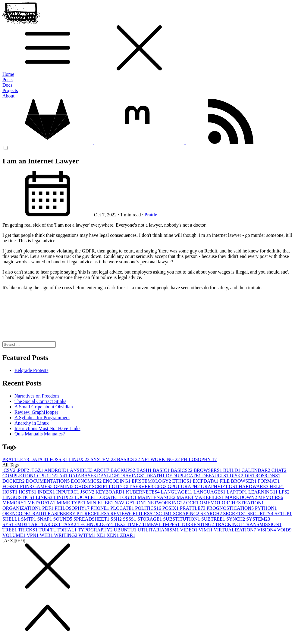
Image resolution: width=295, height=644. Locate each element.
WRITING (66, 535)
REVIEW (121, 514)
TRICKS (28, 530)
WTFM (87, 535)
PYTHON (266, 508)
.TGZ (37, 470)
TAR (35, 524)
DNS (274, 476)
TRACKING (229, 524)
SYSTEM (104, 459)
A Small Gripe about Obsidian (44, 407)
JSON (88, 492)
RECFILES (97, 514)
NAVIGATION (131, 503)
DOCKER (14, 481)
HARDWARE (254, 486)
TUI (44, 530)
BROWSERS (208, 470)
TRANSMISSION (262, 524)
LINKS (45, 497)
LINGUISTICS (19, 497)
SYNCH (236, 519)
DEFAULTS (216, 476)
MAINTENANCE (157, 497)
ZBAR (128, 535)
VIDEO (189, 530)
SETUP (283, 514)
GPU (174, 486)
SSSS (130, 519)
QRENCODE (17, 514)
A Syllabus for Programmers (42, 418)
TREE (10, 530)
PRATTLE (16, 459)
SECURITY (261, 514)
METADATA (42, 503)
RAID (40, 514)
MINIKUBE (101, 503)
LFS (284, 492)
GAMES (43, 486)
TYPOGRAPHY (96, 530)
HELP (277, 486)
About (8, 96)
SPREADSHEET (92, 519)
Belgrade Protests (31, 370)
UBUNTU (126, 530)
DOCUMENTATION (48, 481)
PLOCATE (123, 508)
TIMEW (152, 524)
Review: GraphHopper (36, 412)
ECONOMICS (87, 481)
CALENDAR (257, 470)
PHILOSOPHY (199, 459)
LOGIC (129, 497)
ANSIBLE (82, 470)
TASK (70, 524)
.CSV (9, 470)
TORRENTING (198, 524)
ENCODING (117, 481)
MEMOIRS (271, 497)
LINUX (80, 459)
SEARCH (212, 514)
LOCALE (86, 497)
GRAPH (191, 486)
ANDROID (57, 470)
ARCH (102, 470)
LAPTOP (237, 492)
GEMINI (64, 486)
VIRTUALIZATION (235, 530)
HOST (11, 492)
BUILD (232, 470)
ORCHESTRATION (243, 503)
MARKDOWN (242, 497)
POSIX (171, 508)
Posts (8, 80)
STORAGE (150, 519)
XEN (113, 535)
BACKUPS (124, 470)
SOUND (63, 519)
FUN (27, 486)
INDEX (47, 492)
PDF (48, 508)
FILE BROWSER (239, 481)
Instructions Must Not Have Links (47, 428)
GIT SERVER (139, 486)
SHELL (12, 519)
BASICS (129, 459)
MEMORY (15, 503)
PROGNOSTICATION (231, 508)
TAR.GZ (52, 524)
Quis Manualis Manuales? (40, 434)
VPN (33, 535)
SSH (117, 519)
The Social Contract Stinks (40, 401)
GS (234, 486)
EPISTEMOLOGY (152, 481)
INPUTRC (68, 492)
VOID (284, 530)
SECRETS (235, 514)
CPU (44, 476)
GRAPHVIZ (215, 486)
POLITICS (149, 508)
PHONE (100, 508)
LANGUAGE (177, 492)
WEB (47, 535)
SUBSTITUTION (182, 519)
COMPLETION (20, 476)
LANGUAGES (210, 492)
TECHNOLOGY (96, 524)
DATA (40, 459)
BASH (145, 470)
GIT (118, 486)
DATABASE (83, 476)
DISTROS (256, 476)
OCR (193, 503)
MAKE (185, 497)
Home (8, 74)
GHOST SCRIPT (93, 486)
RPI (138, 514)
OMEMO (211, 503)
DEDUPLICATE (184, 476)
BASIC (162, 470)
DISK (237, 476)
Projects (10, 90)
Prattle (151, 215)
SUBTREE (214, 519)
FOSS (59, 459)
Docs (7, 85)
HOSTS (28, 492)
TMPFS (171, 524)
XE (101, 535)
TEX (120, 524)
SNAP (45, 519)
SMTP (29, 519)
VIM (206, 530)
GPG (161, 486)
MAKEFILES (210, 497)
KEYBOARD (111, 492)
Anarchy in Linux (32, 423)
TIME (135, 524)
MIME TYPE (72, 503)
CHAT (279, 470)
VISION (267, 530)
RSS (150, 514)
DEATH (156, 476)
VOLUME (14, 535)
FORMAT (269, 481)
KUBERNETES (143, 492)
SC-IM (165, 514)
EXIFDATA (206, 481)
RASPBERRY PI (66, 514)
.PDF (23, 470)
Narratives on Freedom (37, 396)
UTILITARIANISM (159, 530)
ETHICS (183, 481)
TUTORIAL (64, 530)
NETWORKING (161, 459)
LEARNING (264, 492)
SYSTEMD (15, 524)
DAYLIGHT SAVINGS (122, 476)
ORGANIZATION (22, 508)
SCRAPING (187, 514)
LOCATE (108, 497)
